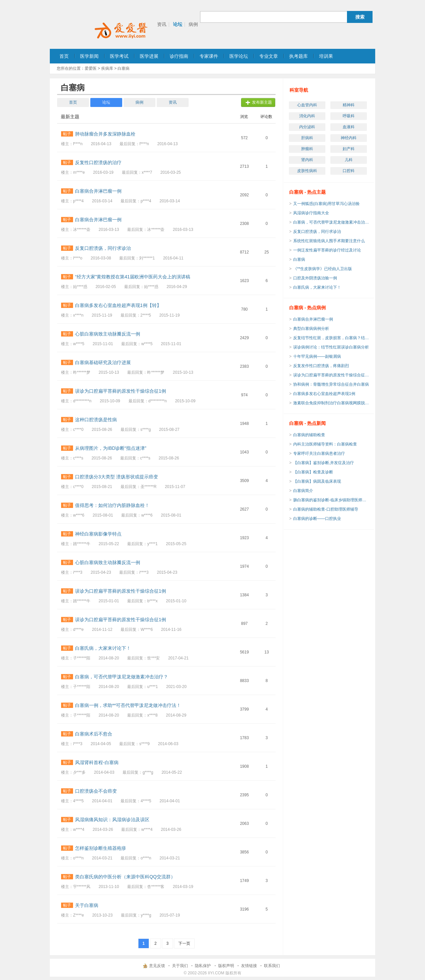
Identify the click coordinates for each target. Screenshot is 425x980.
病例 (193, 24)
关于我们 (180, 966)
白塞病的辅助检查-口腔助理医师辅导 (326, 509)
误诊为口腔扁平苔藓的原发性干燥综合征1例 (331, 375)
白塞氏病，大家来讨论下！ (317, 287)
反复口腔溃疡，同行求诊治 (317, 232)
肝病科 (307, 138)
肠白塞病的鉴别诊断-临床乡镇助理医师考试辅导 (331, 500)
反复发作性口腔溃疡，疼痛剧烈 (321, 366)
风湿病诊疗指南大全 (311, 213)
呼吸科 (349, 116)
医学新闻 (89, 56)
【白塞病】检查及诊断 (313, 472)
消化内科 (307, 116)
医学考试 (119, 56)
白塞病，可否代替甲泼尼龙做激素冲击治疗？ (331, 222)
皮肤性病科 (307, 171)
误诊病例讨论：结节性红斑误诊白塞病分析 (331, 347)
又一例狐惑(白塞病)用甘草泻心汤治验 (326, 204)
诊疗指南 (179, 56)
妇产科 (349, 149)
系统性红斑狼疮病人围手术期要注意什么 (329, 241)
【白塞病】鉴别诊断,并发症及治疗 (324, 463)
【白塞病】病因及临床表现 (317, 481)
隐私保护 (203, 966)
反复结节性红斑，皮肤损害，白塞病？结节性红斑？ (331, 338)
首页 (64, 56)
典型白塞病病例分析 (311, 329)
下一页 (184, 943)
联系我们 (272, 966)
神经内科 (349, 138)
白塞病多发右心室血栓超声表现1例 (324, 394)
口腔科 (349, 171)
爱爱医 (91, 68)
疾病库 (107, 68)
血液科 (349, 127)
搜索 (360, 17)
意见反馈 (157, 966)
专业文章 (269, 56)
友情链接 (249, 966)
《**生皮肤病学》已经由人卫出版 (323, 269)
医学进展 (149, 56)
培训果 (326, 56)
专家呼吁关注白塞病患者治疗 (319, 453)
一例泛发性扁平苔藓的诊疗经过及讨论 (327, 250)
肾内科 (307, 160)
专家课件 (209, 56)
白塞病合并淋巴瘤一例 (313, 319)
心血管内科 (307, 105)
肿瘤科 (307, 149)
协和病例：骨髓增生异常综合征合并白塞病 (331, 384)
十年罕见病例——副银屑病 (317, 356)
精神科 (349, 105)
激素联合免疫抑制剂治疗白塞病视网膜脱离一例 (331, 403)
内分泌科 (307, 127)
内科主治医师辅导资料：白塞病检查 (325, 444)
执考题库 (298, 56)
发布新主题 (262, 102)
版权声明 (226, 966)
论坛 (178, 24)
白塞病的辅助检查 (309, 435)
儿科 (349, 160)
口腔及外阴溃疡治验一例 (315, 278)
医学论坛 (239, 56)
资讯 (162, 24)
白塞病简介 (303, 491)
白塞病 (299, 259)
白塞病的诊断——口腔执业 (317, 519)
